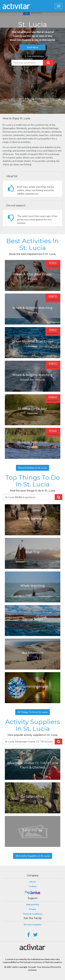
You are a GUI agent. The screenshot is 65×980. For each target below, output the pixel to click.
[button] (48, 63)
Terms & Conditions (33, 914)
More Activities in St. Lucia (32, 468)
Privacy (33, 909)
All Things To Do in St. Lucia (32, 712)
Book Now (33, 47)
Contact (33, 886)
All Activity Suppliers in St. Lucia (33, 856)
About (33, 882)
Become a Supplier (33, 924)
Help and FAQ (32, 905)
